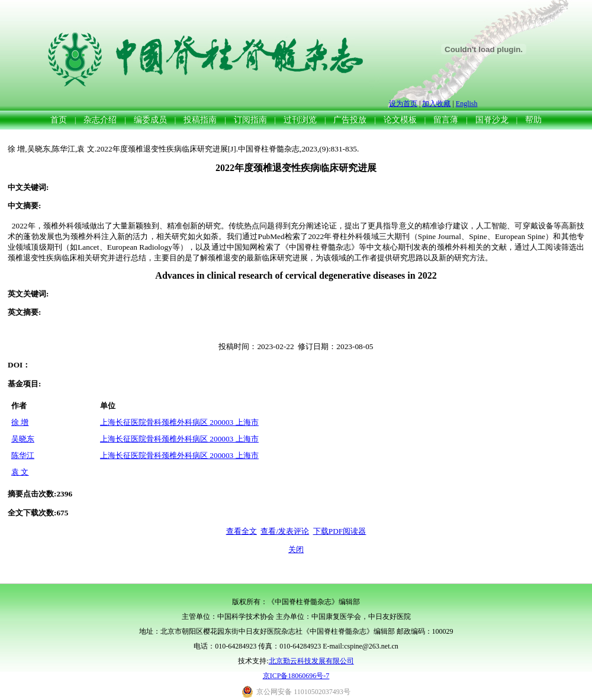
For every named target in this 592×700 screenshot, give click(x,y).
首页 (59, 120)
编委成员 (150, 120)
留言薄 (446, 120)
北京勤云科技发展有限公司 (311, 661)
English (467, 104)
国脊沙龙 (492, 120)
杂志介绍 (100, 120)
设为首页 (403, 104)
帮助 (533, 120)
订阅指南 (250, 120)
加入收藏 (436, 104)
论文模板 (400, 120)
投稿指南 (200, 120)
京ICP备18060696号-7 (296, 676)
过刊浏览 (300, 120)
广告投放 (350, 120)
